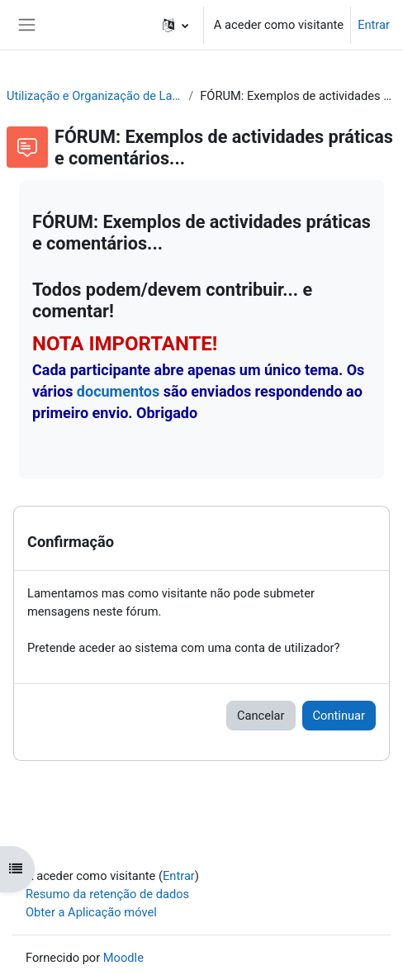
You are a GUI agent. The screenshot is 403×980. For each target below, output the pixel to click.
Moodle (123, 958)
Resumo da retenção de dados (107, 894)
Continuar (339, 716)
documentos (118, 391)
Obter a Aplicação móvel (91, 912)
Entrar (374, 25)
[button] (175, 25)
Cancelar (261, 716)
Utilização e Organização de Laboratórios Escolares (94, 96)
